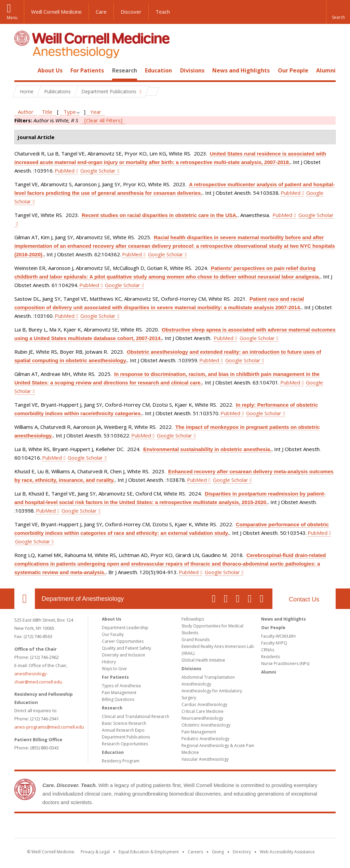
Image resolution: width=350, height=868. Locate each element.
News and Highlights (241, 70)
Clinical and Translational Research (136, 716)
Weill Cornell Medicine (56, 12)
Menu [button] (12, 18)
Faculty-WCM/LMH (278, 636)
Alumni (326, 70)
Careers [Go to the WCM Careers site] (195, 852)
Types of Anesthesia (121, 686)
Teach (163, 12)
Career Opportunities (123, 641)
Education (158, 70)
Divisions (192, 70)
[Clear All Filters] (103, 120)
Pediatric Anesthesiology (205, 739)
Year (96, 112)
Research (125, 70)
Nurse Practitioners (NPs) (285, 663)
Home (22, 70)
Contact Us (304, 599)
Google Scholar (98, 171)
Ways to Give (114, 669)
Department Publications (126, 737)
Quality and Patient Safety (126, 648)
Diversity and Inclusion (124, 655)
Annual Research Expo (123, 730)
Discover (131, 12)
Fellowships (193, 619)
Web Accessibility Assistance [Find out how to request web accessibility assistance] (287, 852)
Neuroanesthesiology (202, 718)
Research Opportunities (125, 744)
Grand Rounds (196, 640)
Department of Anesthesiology (83, 599)
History (109, 662)
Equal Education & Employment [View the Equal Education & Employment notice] (149, 852)
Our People (293, 70)
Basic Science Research (124, 723)
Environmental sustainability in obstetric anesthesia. (207, 449)
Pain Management (119, 693)
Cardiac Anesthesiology (204, 704)
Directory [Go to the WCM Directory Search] (242, 852)
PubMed (65, 171)
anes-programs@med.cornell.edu (49, 727)
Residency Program (121, 761)
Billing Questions (118, 699)
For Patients (87, 70)
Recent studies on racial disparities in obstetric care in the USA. (160, 215)
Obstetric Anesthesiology (206, 725)
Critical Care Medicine (203, 711)
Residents (271, 657)
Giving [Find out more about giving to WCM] (218, 852)
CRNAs (268, 650)
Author (26, 112)
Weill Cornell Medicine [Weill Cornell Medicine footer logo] (175, 827)
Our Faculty (113, 634)
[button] (338, 12)
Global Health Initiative (203, 660)
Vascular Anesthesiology (205, 759)
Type (70, 112)
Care (101, 12)
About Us (50, 70)
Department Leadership (125, 628)
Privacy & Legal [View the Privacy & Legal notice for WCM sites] (95, 852)
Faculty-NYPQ (274, 643)
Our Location (25, 599)
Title (47, 112)
